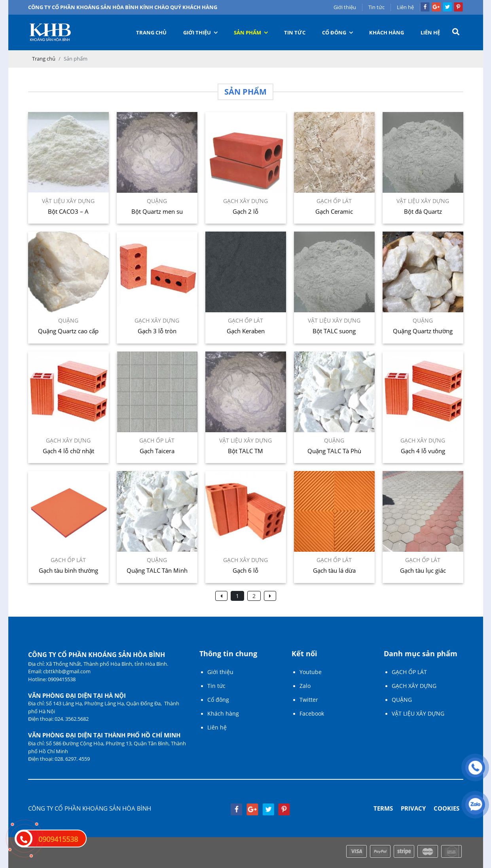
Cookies (446, 808)
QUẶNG (402, 700)
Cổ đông (338, 32)
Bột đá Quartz (423, 211)
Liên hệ (405, 7)
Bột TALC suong (334, 331)
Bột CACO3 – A (68, 211)
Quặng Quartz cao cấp (68, 331)
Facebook (312, 713)
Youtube (311, 672)
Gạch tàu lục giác (423, 570)
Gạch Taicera (157, 451)
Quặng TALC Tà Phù (334, 451)
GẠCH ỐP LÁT (409, 672)
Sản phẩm (251, 32)
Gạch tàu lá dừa (334, 570)
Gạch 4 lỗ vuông (423, 451)
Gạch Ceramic (334, 211)
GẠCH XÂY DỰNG (414, 686)
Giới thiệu (345, 7)
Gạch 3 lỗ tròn (157, 331)
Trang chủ (151, 32)
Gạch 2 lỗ (246, 211)
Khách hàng (387, 32)
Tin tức (376, 7)
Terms (383, 808)
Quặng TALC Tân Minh (157, 570)
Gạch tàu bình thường (68, 570)
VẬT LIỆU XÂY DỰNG (418, 713)
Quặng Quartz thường (423, 331)
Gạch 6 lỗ (246, 570)
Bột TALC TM (246, 451)
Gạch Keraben (246, 331)
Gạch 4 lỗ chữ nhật (68, 451)
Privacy (413, 808)
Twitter (309, 700)
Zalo (305, 686)
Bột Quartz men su (157, 211)
